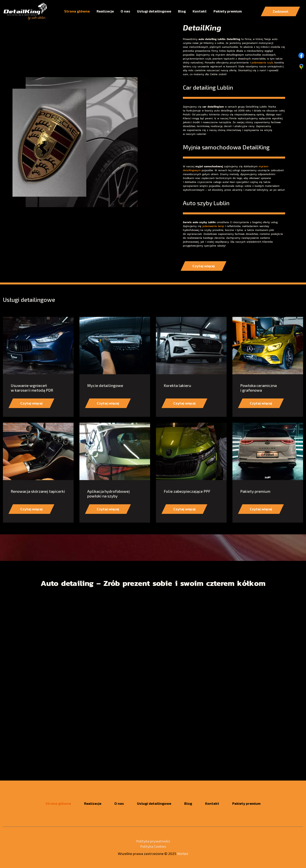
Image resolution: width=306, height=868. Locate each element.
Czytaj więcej (153, 87)
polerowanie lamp (213, 375)
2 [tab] (153, 143)
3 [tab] (168, 143)
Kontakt (200, 11)
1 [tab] (138, 143)
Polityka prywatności (153, 841)
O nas (125, 11)
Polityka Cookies (153, 846)
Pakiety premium (228, 11)
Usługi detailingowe (154, 11)
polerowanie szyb (262, 212)
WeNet (183, 854)
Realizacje (105, 11)
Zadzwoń (280, 11)
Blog (182, 11)
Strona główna (77, 11)
